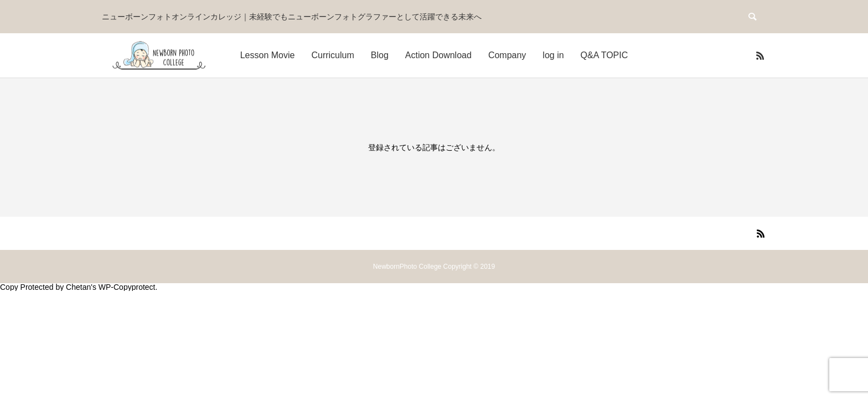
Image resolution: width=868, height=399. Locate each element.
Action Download (438, 55)
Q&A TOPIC (604, 55)
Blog (380, 55)
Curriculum (332, 55)
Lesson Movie (268, 55)
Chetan (78, 287)
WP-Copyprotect (127, 287)
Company (507, 55)
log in (553, 55)
